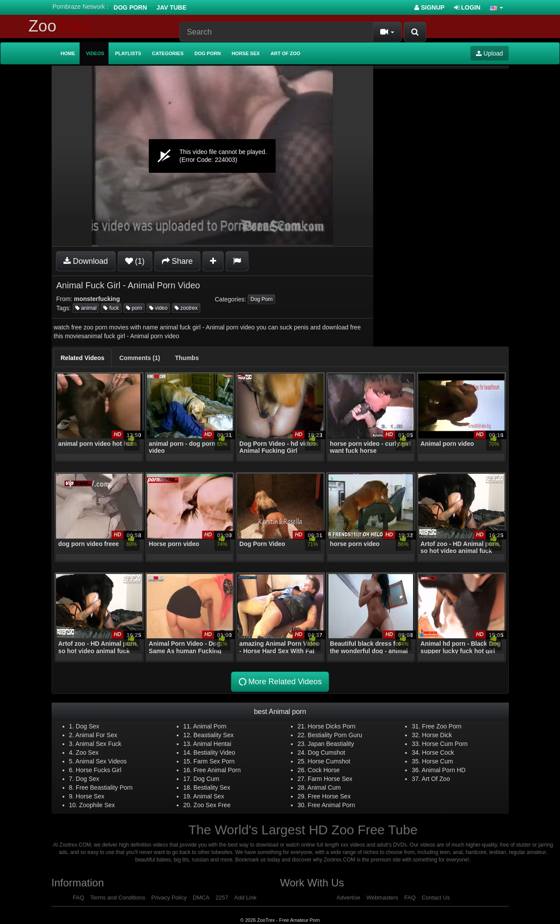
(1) (135, 261)
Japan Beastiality (331, 744)
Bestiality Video (214, 752)
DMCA (201, 898)
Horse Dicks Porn (331, 726)
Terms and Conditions (118, 898)
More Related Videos (280, 682)
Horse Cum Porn (445, 744)
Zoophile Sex (97, 805)
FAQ (78, 898)
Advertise (348, 898)
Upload (489, 53)
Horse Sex (245, 53)
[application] (212, 156)
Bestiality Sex (212, 787)
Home (68, 53)
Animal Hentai (212, 744)
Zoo (59, 26)
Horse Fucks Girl (98, 770)
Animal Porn (210, 726)
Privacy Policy (169, 898)
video (158, 308)
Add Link (246, 898)
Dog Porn (130, 7)
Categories (168, 53)
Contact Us (436, 898)
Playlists (128, 53)
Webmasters (382, 898)
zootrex (186, 308)
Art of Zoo (286, 53)
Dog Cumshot (326, 752)
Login (467, 7)
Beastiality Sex (213, 735)
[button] (497, 7)
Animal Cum (324, 787)
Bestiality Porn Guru (335, 735)
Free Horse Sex (329, 796)
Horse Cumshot (329, 761)
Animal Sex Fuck (98, 744)
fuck (111, 308)
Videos (95, 53)
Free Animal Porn (217, 770)
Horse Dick (437, 735)
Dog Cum (206, 779)
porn (134, 308)
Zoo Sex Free (212, 805)
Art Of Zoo (436, 779)
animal (86, 308)
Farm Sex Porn (214, 761)
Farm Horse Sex (330, 779)
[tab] (83, 358)
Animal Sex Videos (101, 761)
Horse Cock (438, 752)
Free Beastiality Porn (104, 787)
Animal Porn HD (444, 770)
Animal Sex (208, 796)
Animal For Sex (96, 735)
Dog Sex (87, 726)
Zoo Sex (87, 752)
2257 (222, 898)
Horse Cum (438, 761)
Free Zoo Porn (442, 726)
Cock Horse (324, 770)
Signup (429, 7)
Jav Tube (171, 7)
